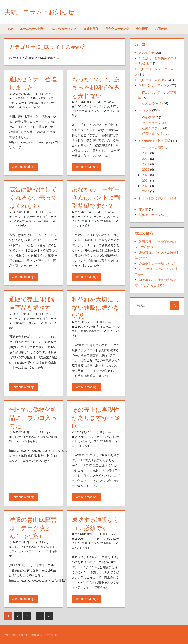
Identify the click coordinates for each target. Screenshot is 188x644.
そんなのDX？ (152, 103)
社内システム (26, 551)
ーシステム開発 (153, 148)
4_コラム (94, 111)
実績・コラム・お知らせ (41, 12)
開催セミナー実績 (151, 215)
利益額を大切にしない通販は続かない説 (96, 308)
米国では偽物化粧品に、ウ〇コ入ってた (33, 418)
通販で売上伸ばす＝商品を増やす (33, 303)
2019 (146, 153)
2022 (146, 169)
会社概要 (142, 29)
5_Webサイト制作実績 (155, 141)
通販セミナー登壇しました (33, 83)
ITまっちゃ (45, 94)
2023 (146, 175)
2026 (146, 191)
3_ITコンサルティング (154, 85)
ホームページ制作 (32, 29)
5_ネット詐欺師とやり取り (158, 198)
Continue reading (23, 167)
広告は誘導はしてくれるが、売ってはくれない (33, 197)
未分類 (144, 209)
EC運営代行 (91, 29)
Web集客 (43, 221)
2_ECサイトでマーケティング (92, 106)
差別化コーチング (117, 29)
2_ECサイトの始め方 (28, 103)
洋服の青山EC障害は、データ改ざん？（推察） (33, 528)
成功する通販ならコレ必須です (96, 524)
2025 (146, 186)
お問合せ (161, 29)
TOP (10, 29)
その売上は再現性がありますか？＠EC (96, 418)
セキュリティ (151, 123)
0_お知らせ (19, 98)
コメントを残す (31, 107)
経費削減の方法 (90, 331)
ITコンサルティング (63, 29)
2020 (146, 159)
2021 (146, 164)
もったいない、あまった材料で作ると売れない (96, 87)
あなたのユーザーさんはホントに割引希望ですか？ (96, 197)
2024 (146, 180)
